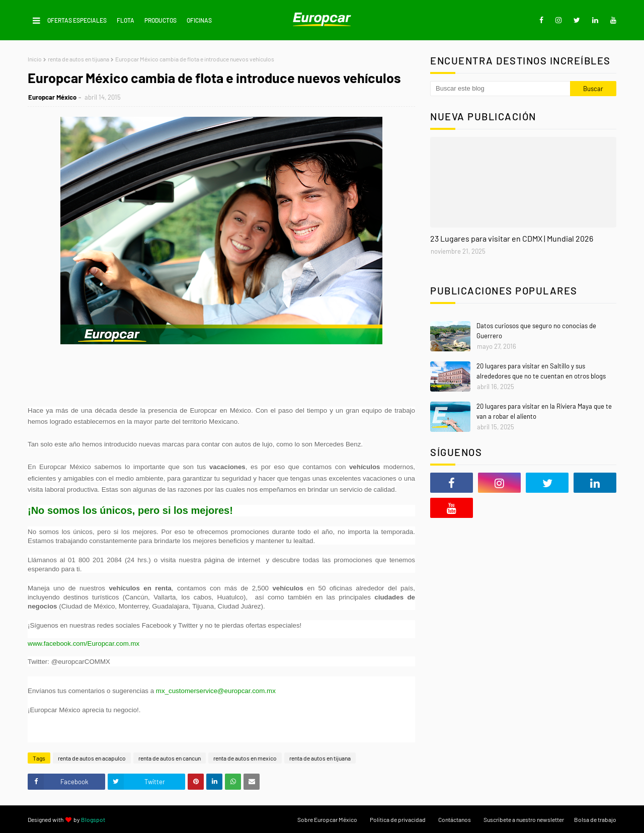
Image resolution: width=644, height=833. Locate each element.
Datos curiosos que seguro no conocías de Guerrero (536, 331)
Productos (160, 20)
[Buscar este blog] (500, 89)
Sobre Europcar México (327, 819)
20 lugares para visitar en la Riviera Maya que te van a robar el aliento (544, 411)
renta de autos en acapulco (92, 758)
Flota (126, 20)
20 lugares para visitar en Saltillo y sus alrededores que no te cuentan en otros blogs (541, 371)
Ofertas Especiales (77, 20)
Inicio (35, 59)
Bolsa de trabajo (595, 819)
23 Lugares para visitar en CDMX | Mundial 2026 (512, 238)
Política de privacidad (398, 819)
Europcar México (52, 97)
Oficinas (199, 20)
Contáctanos (455, 819)
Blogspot (93, 819)
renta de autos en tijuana (78, 59)
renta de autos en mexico (245, 758)
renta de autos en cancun (170, 758)
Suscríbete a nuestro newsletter (524, 819)
